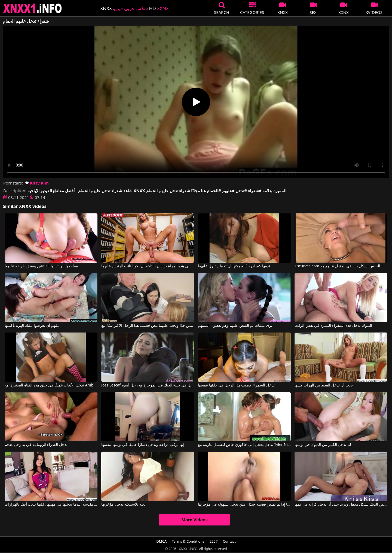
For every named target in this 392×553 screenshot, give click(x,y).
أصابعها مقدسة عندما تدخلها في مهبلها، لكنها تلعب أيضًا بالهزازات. (51, 504)
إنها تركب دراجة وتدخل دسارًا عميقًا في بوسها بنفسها (143, 445)
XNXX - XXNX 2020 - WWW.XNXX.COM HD (33, 8)
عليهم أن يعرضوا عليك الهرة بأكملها (32, 326)
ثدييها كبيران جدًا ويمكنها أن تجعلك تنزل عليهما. (234, 266)
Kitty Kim (37, 183)
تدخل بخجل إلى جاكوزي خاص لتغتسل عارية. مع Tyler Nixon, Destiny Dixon (244, 445)
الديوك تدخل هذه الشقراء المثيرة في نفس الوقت (333, 326)
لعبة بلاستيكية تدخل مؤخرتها (123, 504)
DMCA (161, 541)
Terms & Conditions (188, 541)
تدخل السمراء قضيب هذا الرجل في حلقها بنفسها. (237, 385)
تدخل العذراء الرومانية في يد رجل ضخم (36, 445)
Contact (229, 541)
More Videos (195, 520)
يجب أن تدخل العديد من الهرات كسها (324, 385)
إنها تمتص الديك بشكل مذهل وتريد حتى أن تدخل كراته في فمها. (341, 504)
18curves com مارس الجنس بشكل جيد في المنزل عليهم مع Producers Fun (341, 266)
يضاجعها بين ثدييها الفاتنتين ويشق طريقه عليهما (41, 266)
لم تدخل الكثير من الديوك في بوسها (323, 445)
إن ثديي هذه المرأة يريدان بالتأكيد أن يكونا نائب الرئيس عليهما (148, 266)
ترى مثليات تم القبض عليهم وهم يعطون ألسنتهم (235, 326)
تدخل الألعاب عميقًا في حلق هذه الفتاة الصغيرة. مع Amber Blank (51, 385)
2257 (214, 541)
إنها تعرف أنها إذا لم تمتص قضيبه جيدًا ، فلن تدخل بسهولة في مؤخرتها (244, 504)
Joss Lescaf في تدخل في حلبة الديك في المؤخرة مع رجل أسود (148, 385)
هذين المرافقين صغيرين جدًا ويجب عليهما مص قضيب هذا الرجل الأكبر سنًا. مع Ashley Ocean (148, 326)
